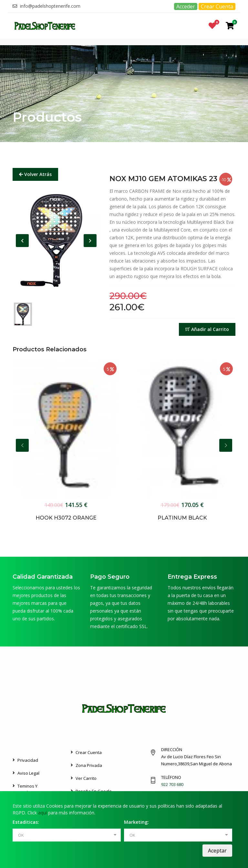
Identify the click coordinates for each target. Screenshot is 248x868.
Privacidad (28, 760)
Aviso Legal (28, 773)
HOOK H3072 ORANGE (66, 518)
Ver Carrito (86, 778)
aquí (42, 813)
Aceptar (217, 851)
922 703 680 (172, 784)
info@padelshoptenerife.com (46, 6)
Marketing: (136, 822)
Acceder (186, 6)
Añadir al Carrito (207, 329)
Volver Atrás (35, 174)
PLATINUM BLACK (182, 518)
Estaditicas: (26, 822)
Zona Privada (89, 765)
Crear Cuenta (217, 6)
